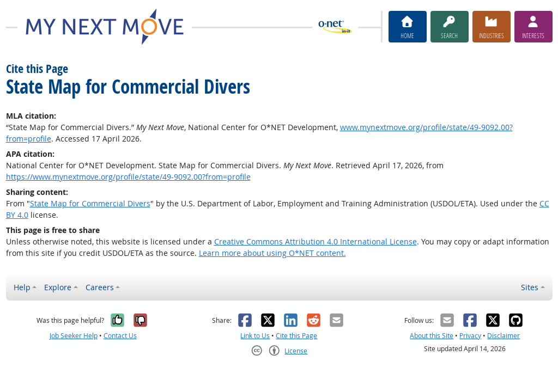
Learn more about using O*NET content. (272, 253)
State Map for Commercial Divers (90, 203)
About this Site (432, 336)
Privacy (470, 336)
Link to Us (255, 336)
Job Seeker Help (74, 336)
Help (22, 287)
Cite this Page (296, 336)
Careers (100, 287)
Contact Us (120, 336)
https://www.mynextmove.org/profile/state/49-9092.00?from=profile (128, 177)
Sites (530, 287)
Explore (58, 287)
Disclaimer (504, 336)
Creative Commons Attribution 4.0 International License (316, 241)
